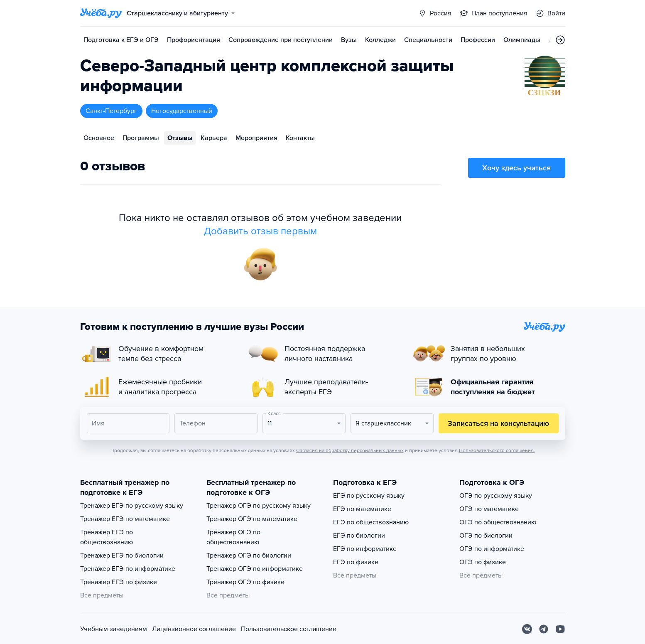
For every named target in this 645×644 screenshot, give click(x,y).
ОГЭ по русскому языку (496, 496)
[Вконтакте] (527, 629)
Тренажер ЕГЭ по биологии (122, 556)
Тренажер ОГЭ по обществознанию (233, 537)
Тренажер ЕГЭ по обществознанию (107, 537)
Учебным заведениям (114, 629)
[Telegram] (544, 629)
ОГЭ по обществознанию (498, 522)
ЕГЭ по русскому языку (369, 496)
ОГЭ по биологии (486, 536)
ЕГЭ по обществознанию (371, 522)
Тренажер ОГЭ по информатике (255, 569)
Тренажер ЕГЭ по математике (125, 519)
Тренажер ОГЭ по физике (245, 582)
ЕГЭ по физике (356, 562)
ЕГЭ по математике (362, 509)
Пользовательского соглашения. (497, 450)
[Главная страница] (101, 13)
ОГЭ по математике (489, 509)
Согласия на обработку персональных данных (350, 450)
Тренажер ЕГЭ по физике (119, 582)
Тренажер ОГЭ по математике (252, 519)
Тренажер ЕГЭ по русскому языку (132, 506)
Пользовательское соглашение (289, 629)
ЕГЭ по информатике (365, 549)
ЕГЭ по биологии (359, 536)
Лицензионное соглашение (194, 629)
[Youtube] (560, 629)
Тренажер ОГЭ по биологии (249, 556)
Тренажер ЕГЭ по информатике (128, 569)
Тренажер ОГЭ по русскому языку (259, 506)
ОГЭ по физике (483, 562)
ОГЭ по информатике (492, 549)
